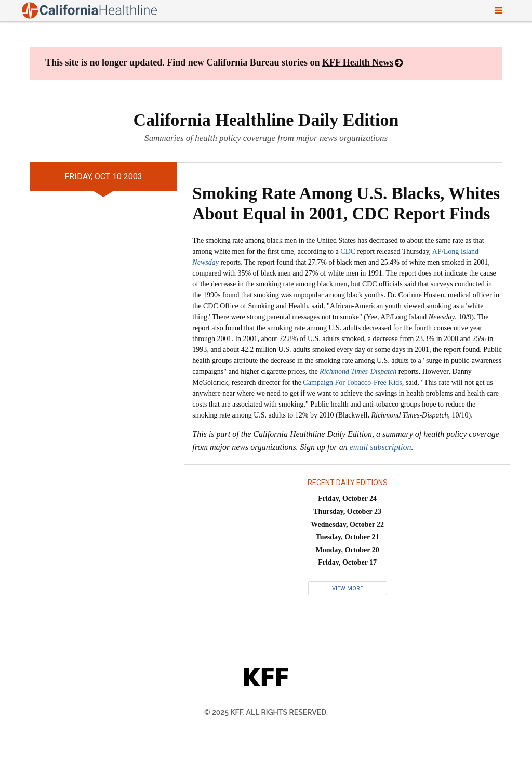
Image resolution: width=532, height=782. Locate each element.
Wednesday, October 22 (347, 524)
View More (348, 588)
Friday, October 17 (347, 562)
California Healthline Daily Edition (266, 120)
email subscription (381, 447)
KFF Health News (358, 62)
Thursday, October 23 (347, 511)
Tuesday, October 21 (348, 537)
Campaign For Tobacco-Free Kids (352, 382)
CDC (348, 251)
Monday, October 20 (348, 550)
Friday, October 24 (347, 498)
